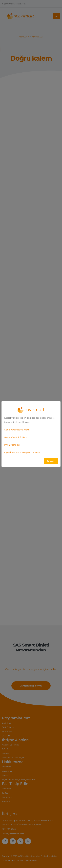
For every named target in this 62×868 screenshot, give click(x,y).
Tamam (51, 461)
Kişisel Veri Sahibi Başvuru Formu (22, 452)
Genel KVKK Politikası (16, 437)
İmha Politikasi (12, 445)
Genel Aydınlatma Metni (17, 430)
